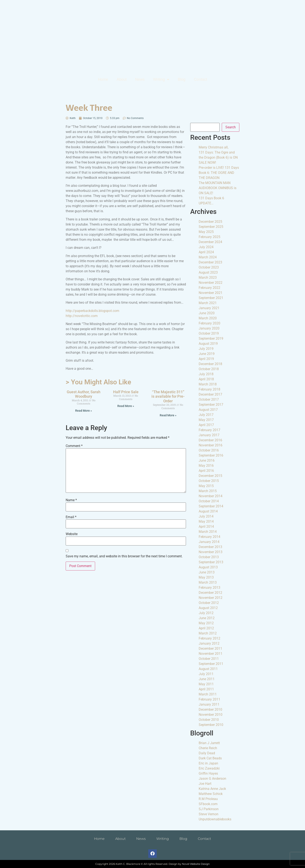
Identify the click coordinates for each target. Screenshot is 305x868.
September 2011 (211, 664)
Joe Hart (205, 784)
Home (103, 79)
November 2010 (211, 715)
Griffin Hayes (208, 773)
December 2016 (210, 440)
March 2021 (208, 303)
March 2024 (208, 257)
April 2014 (206, 527)
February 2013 (209, 588)
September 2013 (211, 562)
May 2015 (206, 486)
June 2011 (207, 679)
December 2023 (210, 262)
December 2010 (210, 709)
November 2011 (211, 654)
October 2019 (209, 333)
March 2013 (208, 582)
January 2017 (209, 435)
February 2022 (209, 288)
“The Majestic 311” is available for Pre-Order (168, 396)
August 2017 (208, 410)
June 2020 (207, 313)
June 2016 (207, 460)
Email (71, 517)
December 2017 (210, 394)
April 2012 (206, 628)
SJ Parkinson (209, 809)
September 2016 (211, 455)
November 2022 (211, 283)
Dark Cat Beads (210, 758)
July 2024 (206, 247)
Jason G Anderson (212, 779)
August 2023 (208, 272)
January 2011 (209, 704)
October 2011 (209, 659)
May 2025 (206, 232)
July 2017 (206, 415)
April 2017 (206, 425)
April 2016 (206, 471)
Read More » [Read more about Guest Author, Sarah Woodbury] (84, 411)
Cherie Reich (208, 748)
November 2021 (211, 293)
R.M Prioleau (208, 799)
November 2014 (211, 496)
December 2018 (210, 364)
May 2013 (206, 577)
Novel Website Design (196, 864)
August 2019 (208, 344)
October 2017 (209, 399)
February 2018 (209, 389)
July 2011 (206, 674)
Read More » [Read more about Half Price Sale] (126, 406)
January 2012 (209, 643)
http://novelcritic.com (82, 316)
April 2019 (206, 359)
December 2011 (210, 649)
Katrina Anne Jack (212, 789)
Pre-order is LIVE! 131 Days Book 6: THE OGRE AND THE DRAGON (219, 173)
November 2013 (211, 552)
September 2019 (211, 338)
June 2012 (207, 618)
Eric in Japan (208, 763)
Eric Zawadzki (209, 768)
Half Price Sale (126, 392)
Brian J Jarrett (209, 743)
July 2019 (206, 349)
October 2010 (209, 720)
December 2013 (210, 547)
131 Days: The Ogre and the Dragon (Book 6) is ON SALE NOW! (218, 157)
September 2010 (211, 725)
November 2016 (211, 445)
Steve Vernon (209, 814)
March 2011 (208, 694)
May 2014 (206, 521)
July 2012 (206, 613)
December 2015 (210, 476)
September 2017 (211, 405)
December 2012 (210, 593)
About (122, 79)
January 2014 (209, 542)
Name (71, 500)
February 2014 (209, 537)
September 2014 (211, 506)
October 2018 (209, 369)
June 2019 (207, 354)
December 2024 (210, 242)
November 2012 (211, 598)
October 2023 (209, 267)
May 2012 (206, 623)
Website (72, 534)
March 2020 (208, 318)
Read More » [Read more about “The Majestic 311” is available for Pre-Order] (168, 415)
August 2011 (208, 669)
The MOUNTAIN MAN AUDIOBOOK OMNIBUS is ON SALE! (218, 188)
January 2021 (209, 308)
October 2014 (209, 501)
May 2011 (206, 684)
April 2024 (206, 252)
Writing (161, 79)
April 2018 (206, 379)
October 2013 (209, 557)
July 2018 (206, 374)
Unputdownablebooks (215, 819)
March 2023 (208, 278)
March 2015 (208, 491)
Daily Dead (207, 753)
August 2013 (208, 567)
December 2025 (210, 222)
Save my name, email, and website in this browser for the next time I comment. (124, 556)
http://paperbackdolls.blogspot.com (92, 311)
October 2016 (209, 450)
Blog (182, 79)
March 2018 (208, 384)
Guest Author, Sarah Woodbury (84, 394)
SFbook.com (208, 804)
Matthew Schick (211, 794)
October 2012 (209, 603)
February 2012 (209, 638)
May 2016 (206, 466)
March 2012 (208, 633)
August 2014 (208, 511)
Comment (74, 446)
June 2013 (207, 572)
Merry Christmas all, (213, 147)
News (140, 79)
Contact (200, 79)
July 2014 (206, 516)
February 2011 (209, 699)
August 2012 (208, 608)
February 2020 (209, 323)
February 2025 (209, 237)
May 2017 (206, 420)
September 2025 (211, 227)
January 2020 (209, 328)
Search (231, 127)
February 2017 (209, 430)
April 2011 (206, 689)
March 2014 (208, 532)
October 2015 (209, 481)
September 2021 (211, 298)
